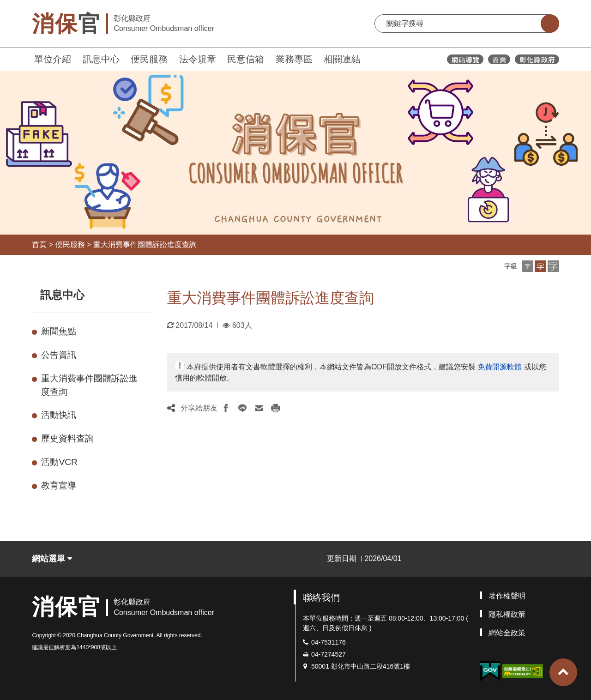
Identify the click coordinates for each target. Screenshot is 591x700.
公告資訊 (59, 355)
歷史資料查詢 (67, 438)
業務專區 (294, 59)
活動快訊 (59, 415)
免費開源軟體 (500, 367)
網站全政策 (507, 633)
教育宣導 (59, 486)
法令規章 (198, 59)
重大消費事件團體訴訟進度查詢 (145, 244)
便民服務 (149, 59)
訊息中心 (101, 59)
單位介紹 (53, 59)
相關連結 (342, 59)
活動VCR (59, 462)
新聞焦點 (59, 331)
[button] (528, 266)
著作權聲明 (507, 596)
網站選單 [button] (52, 559)
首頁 (39, 244)
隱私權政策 (507, 614)
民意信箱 (246, 59)
